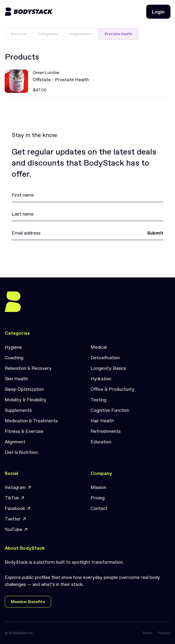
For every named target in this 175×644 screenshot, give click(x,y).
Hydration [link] (101, 379)
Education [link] (101, 442)
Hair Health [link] (102, 421)
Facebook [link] (18, 508)
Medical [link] (99, 347)
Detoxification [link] (105, 357)
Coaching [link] (14, 357)
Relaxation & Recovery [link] (28, 368)
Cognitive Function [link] (110, 410)
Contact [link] (99, 508)
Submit (155, 233)
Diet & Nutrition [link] (21, 452)
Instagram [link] (18, 487)
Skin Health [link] (16, 379)
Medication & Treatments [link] (31, 421)
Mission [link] (98, 487)
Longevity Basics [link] (108, 368)
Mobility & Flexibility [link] (26, 400)
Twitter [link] (16, 519)
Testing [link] (98, 400)
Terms (148, 633)
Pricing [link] (98, 498)
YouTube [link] (16, 529)
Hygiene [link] (13, 347)
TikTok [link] (15, 498)
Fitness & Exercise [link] (24, 431)
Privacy (164, 633)
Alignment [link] (15, 442)
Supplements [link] (18, 410)
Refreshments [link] (106, 431)
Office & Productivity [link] (112, 389)
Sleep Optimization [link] (24, 389)
